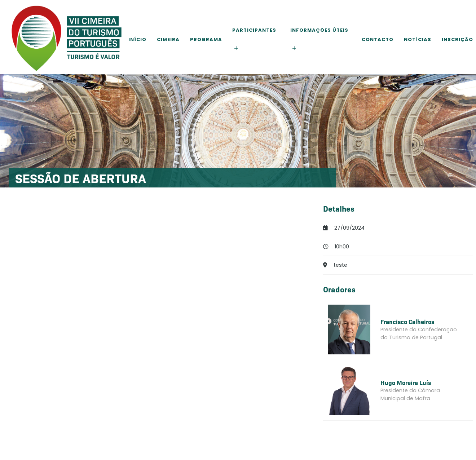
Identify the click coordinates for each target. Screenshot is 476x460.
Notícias (418, 39)
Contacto (378, 39)
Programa (206, 39)
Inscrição (457, 39)
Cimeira (168, 39)
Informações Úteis (319, 30)
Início (137, 39)
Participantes (254, 30)
